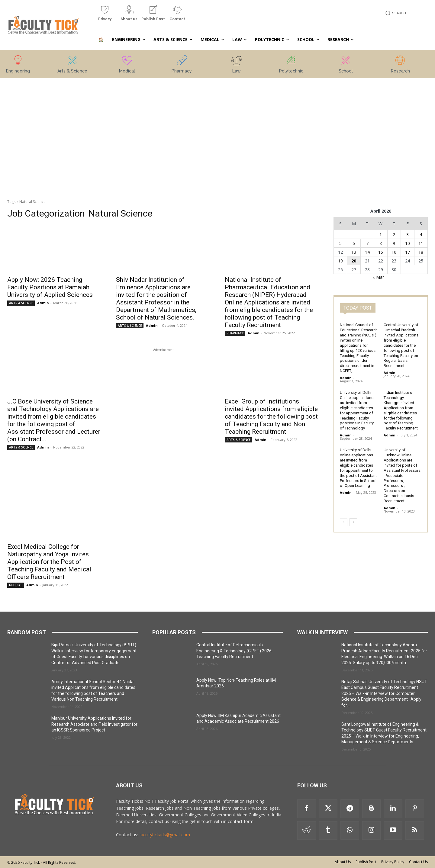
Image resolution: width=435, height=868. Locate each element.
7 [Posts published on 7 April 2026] (367, 243)
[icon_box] (105, 16)
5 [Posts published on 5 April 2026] (340, 243)
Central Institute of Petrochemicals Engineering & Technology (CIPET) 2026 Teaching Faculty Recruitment (234, 651)
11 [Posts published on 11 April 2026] (421, 243)
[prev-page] (344, 522)
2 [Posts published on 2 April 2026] (394, 235)
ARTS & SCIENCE (21, 303)
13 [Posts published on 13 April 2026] (354, 252)
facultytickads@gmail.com (165, 835)
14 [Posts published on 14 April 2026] (367, 252)
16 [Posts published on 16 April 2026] (394, 252)
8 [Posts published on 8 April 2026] (381, 243)
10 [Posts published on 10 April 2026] (408, 243)
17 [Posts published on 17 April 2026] (408, 252)
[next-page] (353, 522)
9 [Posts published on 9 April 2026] (394, 243)
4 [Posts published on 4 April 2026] (421, 235)
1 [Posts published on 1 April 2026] (381, 235)
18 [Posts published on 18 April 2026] (421, 252)
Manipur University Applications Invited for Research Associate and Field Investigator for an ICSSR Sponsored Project (94, 724)
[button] (395, 13)
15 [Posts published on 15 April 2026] (381, 252)
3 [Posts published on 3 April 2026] (408, 235)
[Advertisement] (54, 122)
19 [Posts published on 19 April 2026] (340, 261)
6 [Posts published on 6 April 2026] (354, 243)
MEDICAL (16, 585)
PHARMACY (235, 333)
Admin (43, 303)
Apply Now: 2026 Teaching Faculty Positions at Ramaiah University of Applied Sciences (50, 287)
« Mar (378, 277)
